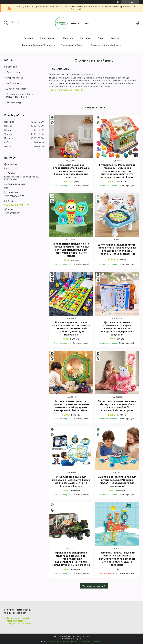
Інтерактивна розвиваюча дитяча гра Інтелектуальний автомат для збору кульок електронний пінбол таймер (71, 406)
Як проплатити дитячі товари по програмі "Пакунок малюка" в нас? (19, 621)
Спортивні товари (15, 78)
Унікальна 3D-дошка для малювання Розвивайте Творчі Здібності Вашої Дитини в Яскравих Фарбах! (71, 481)
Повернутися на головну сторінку (66, 90)
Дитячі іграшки (14, 72)
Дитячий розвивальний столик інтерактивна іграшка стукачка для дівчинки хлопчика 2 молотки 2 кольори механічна (117, 249)
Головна (28, 38)
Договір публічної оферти (106, 45)
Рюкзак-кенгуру (15, 102)
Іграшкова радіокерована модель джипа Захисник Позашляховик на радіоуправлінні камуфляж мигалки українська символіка (71, 559)
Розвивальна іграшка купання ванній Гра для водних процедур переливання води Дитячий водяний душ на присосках (117, 559)
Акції (101, 38)
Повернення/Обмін (72, 45)
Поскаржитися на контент (65, 641)
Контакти (85, 38)
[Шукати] (6, 23)
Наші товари (47, 38)
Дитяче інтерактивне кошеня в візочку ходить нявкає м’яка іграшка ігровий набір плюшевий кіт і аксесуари (117, 406)
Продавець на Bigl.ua (72, 639)
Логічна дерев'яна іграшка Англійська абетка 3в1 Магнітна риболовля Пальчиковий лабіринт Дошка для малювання (71, 328)
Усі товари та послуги (93, 586)
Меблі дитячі (13, 83)
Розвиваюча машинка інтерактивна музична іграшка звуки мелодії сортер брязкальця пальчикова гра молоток (71, 171)
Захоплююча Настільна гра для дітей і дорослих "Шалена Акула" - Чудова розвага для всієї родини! (117, 481)
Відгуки (115, 38)
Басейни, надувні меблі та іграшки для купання (20, 96)
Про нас (68, 38)
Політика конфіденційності (90, 641)
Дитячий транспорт (16, 89)
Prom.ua (87, 636)
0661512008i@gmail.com (17, 205)
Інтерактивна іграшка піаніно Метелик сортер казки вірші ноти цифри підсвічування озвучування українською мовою (71, 250)
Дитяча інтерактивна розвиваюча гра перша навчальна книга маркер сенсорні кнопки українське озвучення (117, 328)
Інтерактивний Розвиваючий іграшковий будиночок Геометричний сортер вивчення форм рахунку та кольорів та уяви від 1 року (117, 171)
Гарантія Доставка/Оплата (37, 45)
